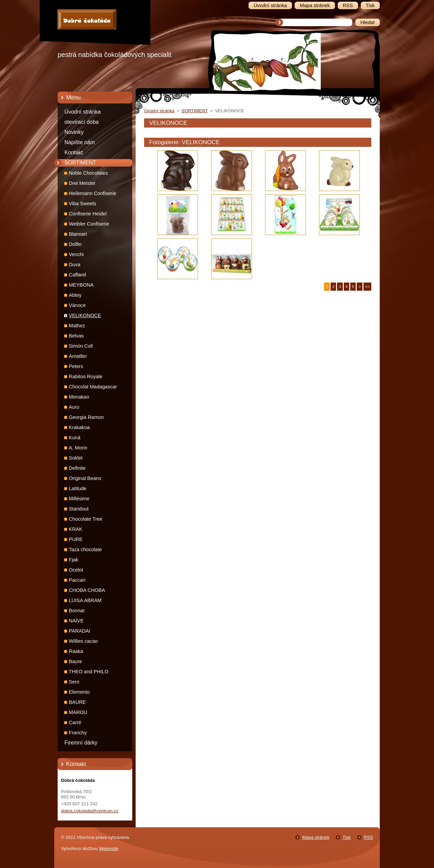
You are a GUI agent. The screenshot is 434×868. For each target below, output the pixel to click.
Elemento (79, 692)
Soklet (76, 458)
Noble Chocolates (88, 173)
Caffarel (77, 275)
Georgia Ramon (86, 417)
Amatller (78, 356)
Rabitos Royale (86, 377)
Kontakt (74, 152)
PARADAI (80, 631)
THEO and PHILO (89, 672)
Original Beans (85, 478)
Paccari (77, 580)
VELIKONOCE (85, 315)
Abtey (75, 295)
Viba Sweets (83, 204)
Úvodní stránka (83, 112)
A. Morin (78, 448)
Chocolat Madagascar (93, 387)
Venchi (76, 254)
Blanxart (78, 234)
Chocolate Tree (86, 519)
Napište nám (80, 142)
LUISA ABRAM (85, 600)
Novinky (74, 132)
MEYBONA (81, 285)
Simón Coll (81, 346)
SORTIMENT (80, 163)
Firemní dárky (81, 743)
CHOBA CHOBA (87, 590)
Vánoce (77, 305)
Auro (74, 407)
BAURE (77, 702)
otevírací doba (82, 122)
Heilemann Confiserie (93, 193)
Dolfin (75, 244)
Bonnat (77, 611)
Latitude (78, 488)
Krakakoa (79, 427)
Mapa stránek (316, 837)
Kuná (75, 438)
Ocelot (76, 570)
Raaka (76, 651)
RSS (368, 837)
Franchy (78, 733)
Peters (76, 366)
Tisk (347, 837)
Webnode (109, 848)
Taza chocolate (85, 549)
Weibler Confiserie (89, 224)
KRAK (76, 529)
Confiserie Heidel (88, 214)
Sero (74, 682)
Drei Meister (82, 183)
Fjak (74, 560)
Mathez (77, 326)
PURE (76, 539)
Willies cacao (83, 641)
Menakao (79, 397)
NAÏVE (76, 621)
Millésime (79, 499)
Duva (75, 265)
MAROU (78, 712)
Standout (79, 509)
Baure (75, 661)
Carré (75, 722)
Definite (77, 468)
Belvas (76, 336)
